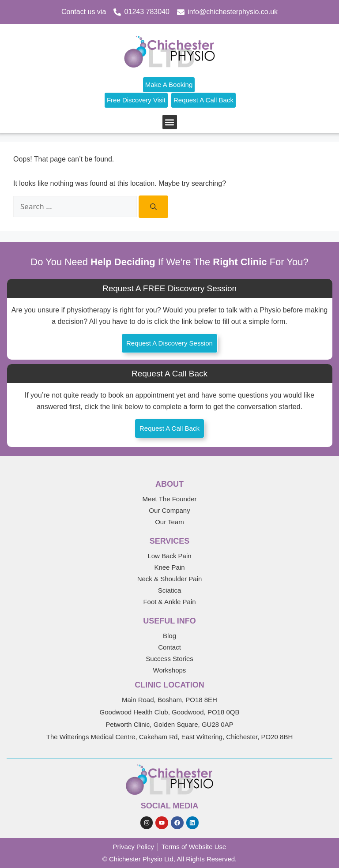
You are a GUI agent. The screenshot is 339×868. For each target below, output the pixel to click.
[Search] (153, 207)
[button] (170, 122)
